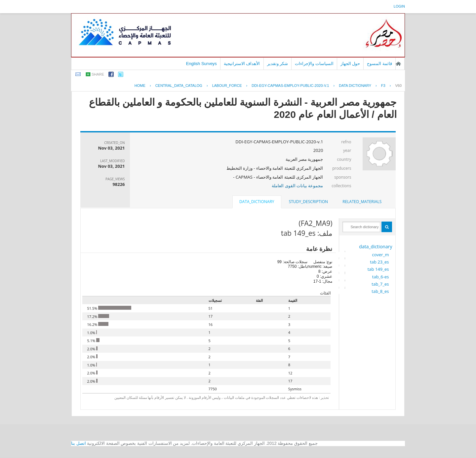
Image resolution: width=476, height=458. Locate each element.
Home (140, 86)
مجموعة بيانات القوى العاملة (297, 186)
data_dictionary (376, 247)
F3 (383, 86)
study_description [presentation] (308, 202)
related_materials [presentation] (362, 202)
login (399, 6)
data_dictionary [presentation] (257, 202)
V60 (398, 86)
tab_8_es (380, 291)
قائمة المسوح (379, 64)
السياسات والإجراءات (314, 64)
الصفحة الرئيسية (398, 64)
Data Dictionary (355, 86)
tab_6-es (381, 277)
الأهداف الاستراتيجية (242, 64)
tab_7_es (380, 284)
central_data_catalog (179, 86)
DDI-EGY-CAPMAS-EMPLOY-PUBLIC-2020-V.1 (290, 86)
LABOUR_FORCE (227, 86)
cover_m (381, 255)
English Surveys (201, 64)
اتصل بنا (79, 443)
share (98, 74)
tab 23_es (379, 262)
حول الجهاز (350, 64)
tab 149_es (378, 269)
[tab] (362, 202)
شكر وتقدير (278, 64)
